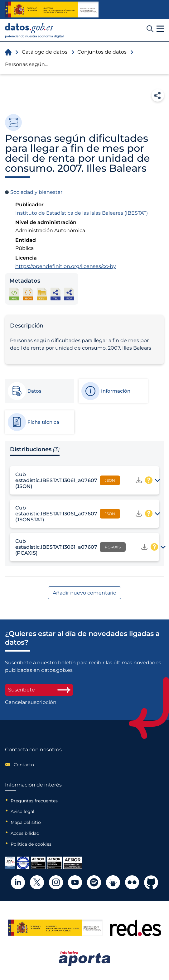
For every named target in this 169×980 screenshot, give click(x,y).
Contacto (24, 765)
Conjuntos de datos (102, 52)
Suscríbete (39, 690)
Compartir (158, 95)
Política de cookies (31, 844)
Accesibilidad (25, 833)
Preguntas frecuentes (34, 801)
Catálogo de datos (45, 52)
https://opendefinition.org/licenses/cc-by (66, 266)
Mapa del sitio (26, 822)
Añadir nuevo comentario (84, 593)
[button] (160, 29)
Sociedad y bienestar (36, 192)
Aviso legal (22, 811)
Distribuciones (35, 449)
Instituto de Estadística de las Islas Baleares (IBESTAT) (82, 213)
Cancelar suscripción (31, 702)
